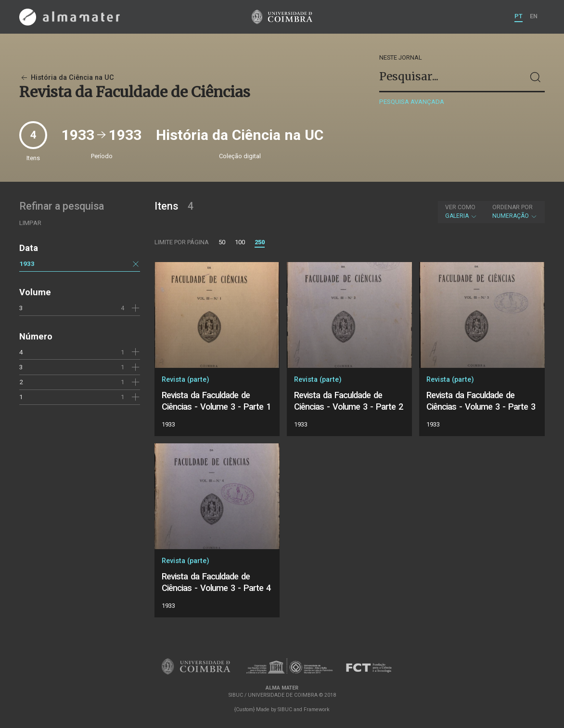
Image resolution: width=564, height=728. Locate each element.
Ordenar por (513, 207)
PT (519, 16)
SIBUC (285, 709)
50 (222, 242)
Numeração (515, 212)
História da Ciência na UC (67, 78)
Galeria (461, 212)
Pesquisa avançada (412, 102)
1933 (27, 264)
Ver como (460, 207)
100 (240, 242)
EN (534, 16)
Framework (317, 709)
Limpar (30, 223)
